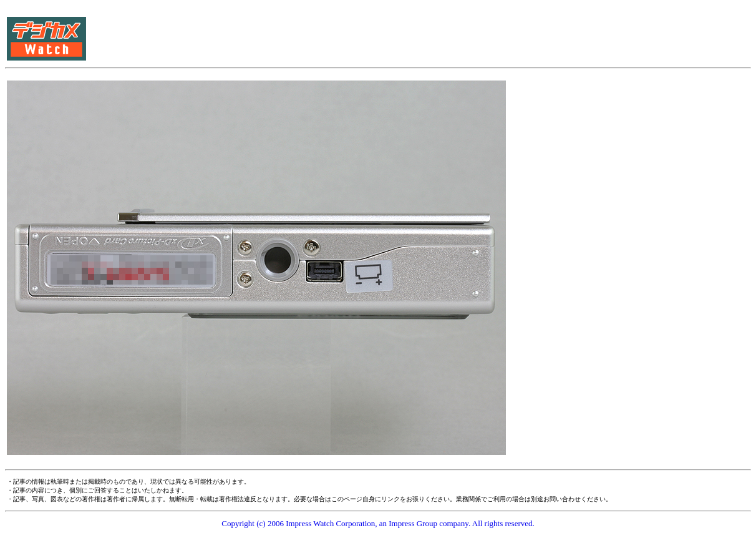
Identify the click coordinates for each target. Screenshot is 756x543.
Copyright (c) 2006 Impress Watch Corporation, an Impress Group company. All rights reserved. (378, 523)
